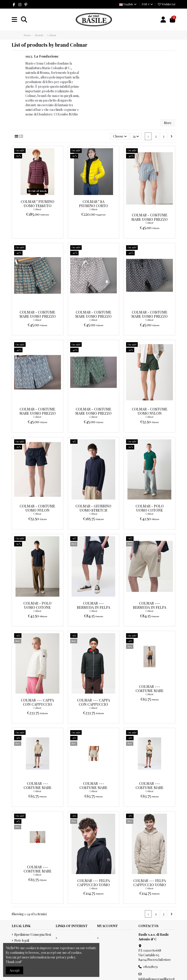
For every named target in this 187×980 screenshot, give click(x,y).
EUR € (147, 4)
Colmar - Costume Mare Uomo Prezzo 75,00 (149, 219)
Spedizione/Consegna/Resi (33, 935)
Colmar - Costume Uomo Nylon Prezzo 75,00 (150, 413)
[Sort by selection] (120, 136)
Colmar (37, 209)
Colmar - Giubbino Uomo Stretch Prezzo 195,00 (93, 510)
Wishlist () (166, 4)
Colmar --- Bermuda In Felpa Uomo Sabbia (150, 607)
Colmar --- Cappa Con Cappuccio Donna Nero (93, 704)
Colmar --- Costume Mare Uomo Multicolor (38, 788)
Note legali (22, 940)
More (168, 123)
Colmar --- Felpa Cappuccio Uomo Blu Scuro (93, 885)
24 (136, 136)
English (128, 4)
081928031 (151, 967)
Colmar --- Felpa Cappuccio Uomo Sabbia (150, 885)
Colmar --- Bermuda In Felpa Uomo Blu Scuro (93, 607)
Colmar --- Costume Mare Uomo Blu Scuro (149, 691)
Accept (15, 970)
